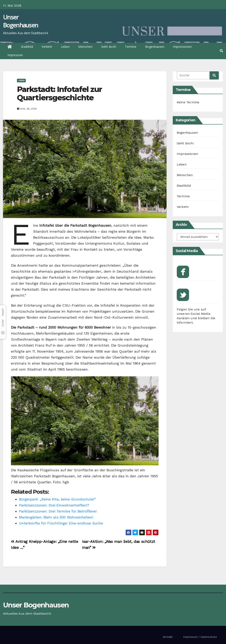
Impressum (15, 55)
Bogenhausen (155, 47)
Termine (131, 47)
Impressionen (182, 47)
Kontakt (168, 637)
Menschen (85, 47)
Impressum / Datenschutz (200, 637)
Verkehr (47, 47)
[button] (221, 51)
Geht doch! (109, 47)
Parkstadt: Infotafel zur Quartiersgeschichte (59, 93)
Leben (65, 47)
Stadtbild (27, 47)
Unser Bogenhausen (20, 21)
